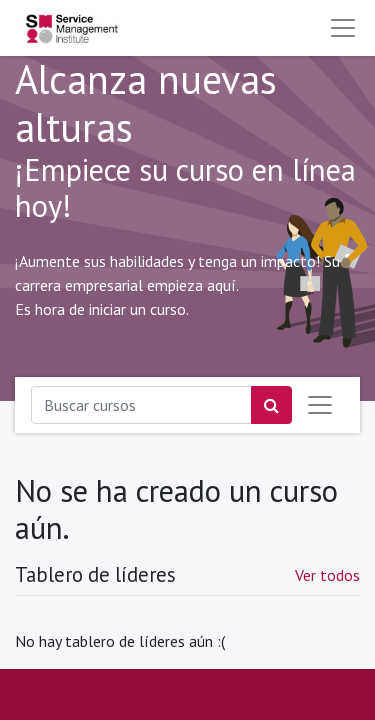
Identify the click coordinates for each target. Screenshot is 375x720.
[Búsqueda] (271, 405)
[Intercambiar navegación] (320, 405)
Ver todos (327, 575)
